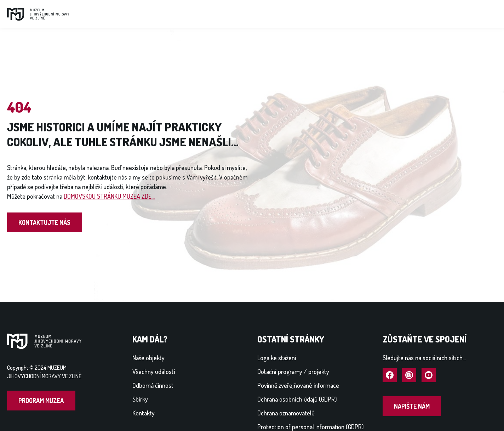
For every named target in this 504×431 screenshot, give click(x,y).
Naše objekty (148, 358)
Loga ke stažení (277, 358)
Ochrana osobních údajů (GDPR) (297, 399)
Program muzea (41, 401)
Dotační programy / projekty (293, 372)
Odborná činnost (153, 385)
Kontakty (144, 413)
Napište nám (412, 406)
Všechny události (154, 372)
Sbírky (140, 399)
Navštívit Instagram (409, 375)
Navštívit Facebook (390, 375)
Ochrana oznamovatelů (286, 413)
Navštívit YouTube (429, 375)
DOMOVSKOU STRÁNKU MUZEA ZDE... (109, 196)
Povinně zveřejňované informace (298, 385)
